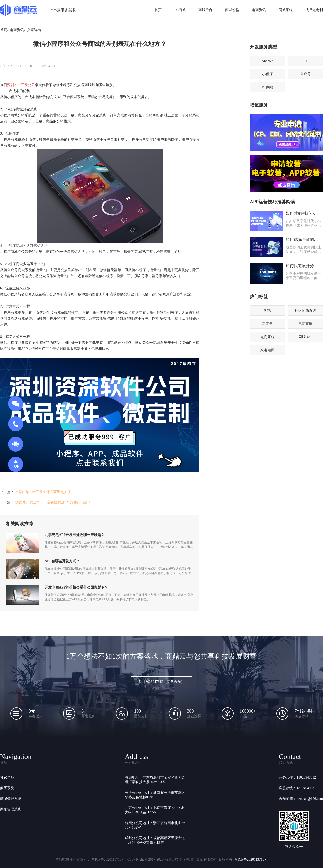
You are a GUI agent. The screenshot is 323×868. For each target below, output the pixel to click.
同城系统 (286, 10)
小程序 (267, 74)
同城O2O (305, 337)
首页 (158, 10)
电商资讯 (259, 10)
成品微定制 (314, 10)
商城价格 (232, 10)
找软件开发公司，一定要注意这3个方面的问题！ (53, 502)
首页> (5, 30)
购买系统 (7, 788)
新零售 (267, 324)
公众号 (305, 74)
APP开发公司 (24, 85)
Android (268, 61)
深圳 (11, 85)
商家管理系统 (11, 809)
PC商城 (180, 10)
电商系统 (267, 337)
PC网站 (267, 87)
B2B (267, 311)
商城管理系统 (11, 799)
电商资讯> (18, 30)
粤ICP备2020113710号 (251, 860)
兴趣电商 (267, 350)
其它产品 (7, 777)
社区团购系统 (305, 311)
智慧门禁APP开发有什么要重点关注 (43, 492)
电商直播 (305, 324)
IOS (305, 61)
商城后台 (205, 10)
